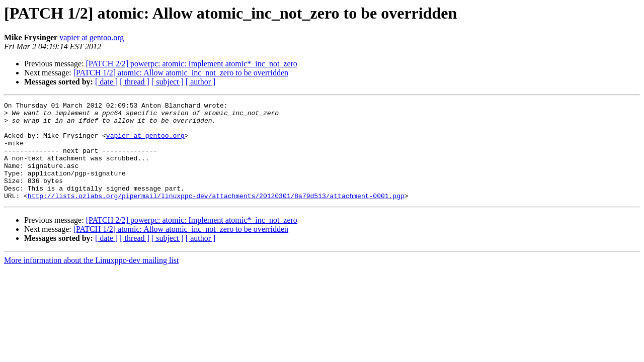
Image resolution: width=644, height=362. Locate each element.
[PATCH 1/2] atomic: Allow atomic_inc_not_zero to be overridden (181, 73)
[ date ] (106, 82)
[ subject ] (168, 82)
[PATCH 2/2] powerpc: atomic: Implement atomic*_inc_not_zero (192, 64)
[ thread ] (135, 82)
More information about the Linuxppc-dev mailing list (91, 280)
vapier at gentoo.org (92, 37)
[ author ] (201, 82)
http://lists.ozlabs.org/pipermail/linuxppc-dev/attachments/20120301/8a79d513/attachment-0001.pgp (216, 215)
